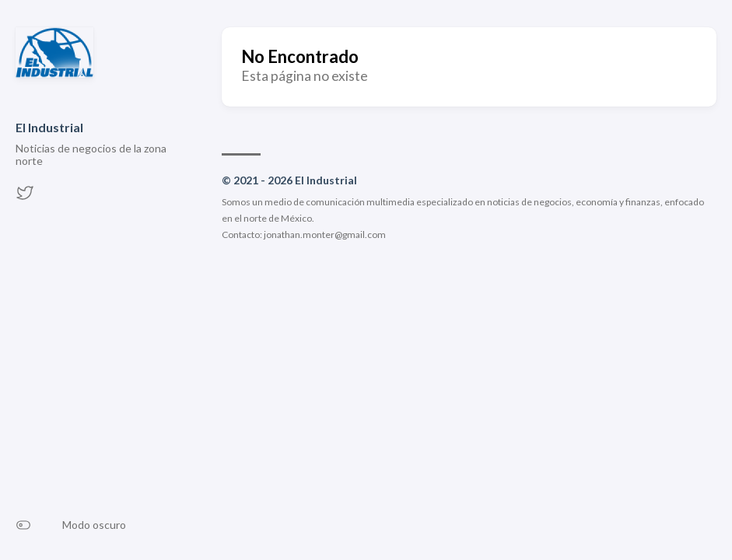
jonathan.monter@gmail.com (325, 234)
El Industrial (49, 127)
